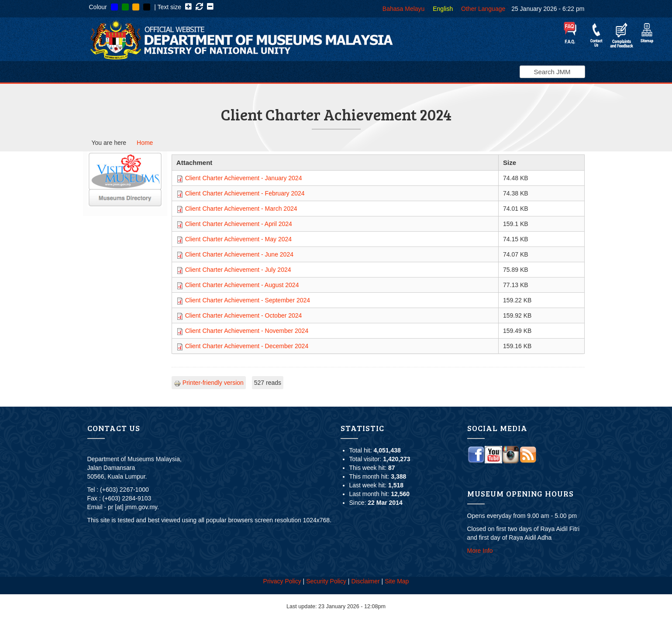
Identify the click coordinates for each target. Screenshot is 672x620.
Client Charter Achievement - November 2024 (247, 331)
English (443, 9)
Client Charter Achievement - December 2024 (247, 346)
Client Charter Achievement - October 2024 (244, 315)
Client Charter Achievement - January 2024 (244, 178)
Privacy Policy (282, 581)
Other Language (483, 9)
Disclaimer (365, 581)
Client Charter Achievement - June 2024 (239, 254)
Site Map (397, 581)
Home (145, 143)
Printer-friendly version (209, 383)
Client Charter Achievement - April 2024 (239, 224)
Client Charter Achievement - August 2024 (242, 285)
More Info (480, 551)
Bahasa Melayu (404, 9)
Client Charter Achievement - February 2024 (245, 193)
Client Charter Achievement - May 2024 (238, 239)
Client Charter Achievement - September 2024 (248, 300)
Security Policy (326, 581)
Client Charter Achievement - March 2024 (241, 209)
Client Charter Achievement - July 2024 (238, 270)
